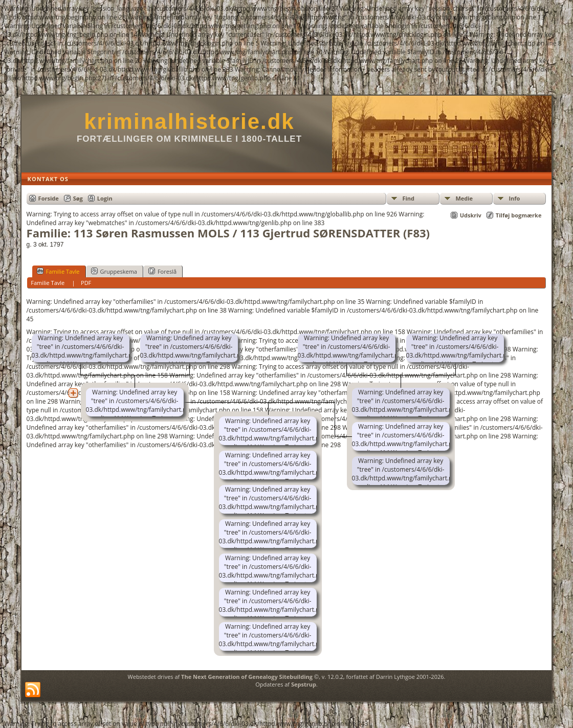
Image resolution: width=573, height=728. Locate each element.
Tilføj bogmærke (519, 215)
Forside (49, 198)
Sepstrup (304, 684)
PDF (86, 283)
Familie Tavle (58, 271)
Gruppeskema (114, 271)
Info (514, 198)
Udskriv (471, 215)
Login (105, 198)
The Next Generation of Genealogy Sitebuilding (247, 677)
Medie (464, 198)
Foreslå (162, 271)
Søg (78, 198)
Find (408, 198)
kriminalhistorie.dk (189, 122)
